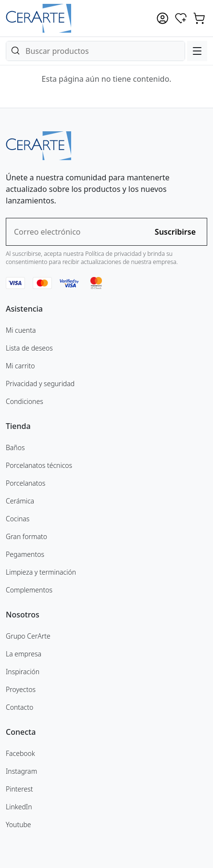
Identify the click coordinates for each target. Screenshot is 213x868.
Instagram (21, 771)
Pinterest (19, 789)
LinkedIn (19, 807)
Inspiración (23, 672)
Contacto (19, 707)
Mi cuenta (21, 330)
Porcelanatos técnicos (39, 465)
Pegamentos (25, 554)
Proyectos (21, 689)
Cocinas (18, 519)
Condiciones (25, 401)
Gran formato (26, 536)
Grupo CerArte (28, 636)
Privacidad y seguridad (40, 384)
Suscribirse (175, 232)
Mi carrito (20, 366)
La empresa (24, 654)
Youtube (19, 824)
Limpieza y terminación (41, 572)
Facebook (20, 753)
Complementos (29, 590)
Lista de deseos (29, 348)
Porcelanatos (25, 483)
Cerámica (20, 501)
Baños (15, 447)
